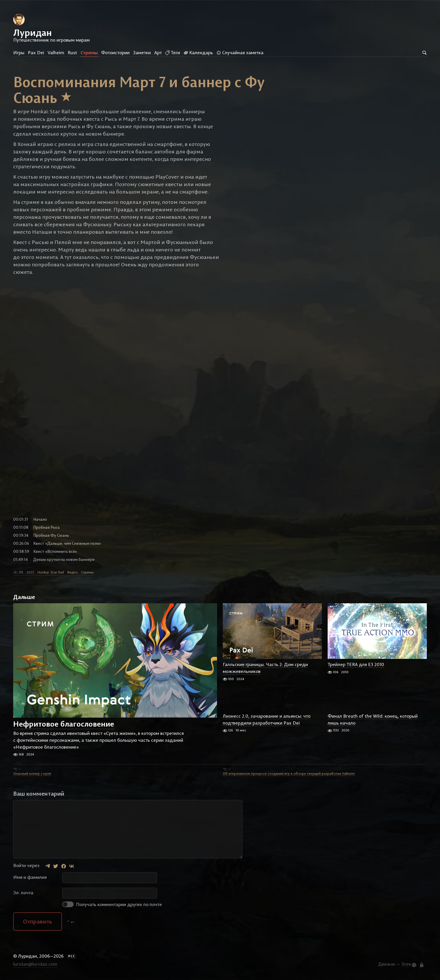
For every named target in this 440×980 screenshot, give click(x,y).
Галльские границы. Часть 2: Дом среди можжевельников (265, 668)
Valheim (56, 52)
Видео (73, 572)
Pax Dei (36, 52)
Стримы (89, 52)
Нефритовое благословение (64, 724)
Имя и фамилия (30, 877)
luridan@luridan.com (35, 964)
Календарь (198, 52)
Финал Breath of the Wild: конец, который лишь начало (373, 719)
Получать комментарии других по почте (112, 904)
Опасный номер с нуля (32, 773)
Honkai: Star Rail (51, 572)
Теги (173, 52)
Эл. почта (23, 893)
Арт (158, 52)
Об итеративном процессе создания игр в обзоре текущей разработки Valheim (289, 773)
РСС (72, 956)
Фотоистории (115, 52)
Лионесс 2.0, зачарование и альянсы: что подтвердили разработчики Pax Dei (267, 719)
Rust (72, 52)
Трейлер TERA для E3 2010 (356, 665)
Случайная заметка (240, 52)
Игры (19, 52)
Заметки (142, 52)
